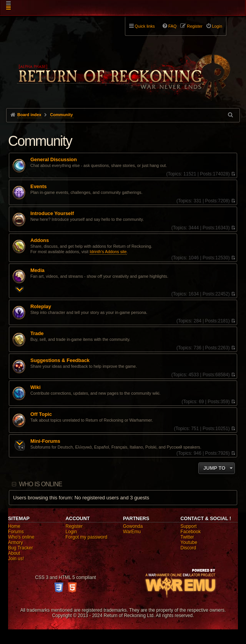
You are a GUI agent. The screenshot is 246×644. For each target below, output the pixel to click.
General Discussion (54, 160)
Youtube (189, 542)
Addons (40, 240)
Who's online (21, 537)
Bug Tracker (21, 548)
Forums (16, 532)
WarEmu (132, 532)
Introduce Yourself (52, 214)
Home (14, 526)
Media (37, 270)
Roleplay (41, 307)
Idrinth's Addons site (108, 252)
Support (189, 526)
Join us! (16, 559)
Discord (189, 548)
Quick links (145, 26)
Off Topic (41, 414)
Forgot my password (87, 537)
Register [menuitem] (194, 26)
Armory (16, 542)
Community (40, 141)
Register (74, 526)
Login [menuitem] (217, 26)
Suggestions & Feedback (60, 360)
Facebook (191, 532)
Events (38, 187)
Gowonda (133, 526)
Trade (37, 334)
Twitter (187, 537)
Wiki (36, 387)
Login (71, 532)
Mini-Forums (45, 441)
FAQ (173, 26)
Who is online (40, 484)
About (14, 553)
